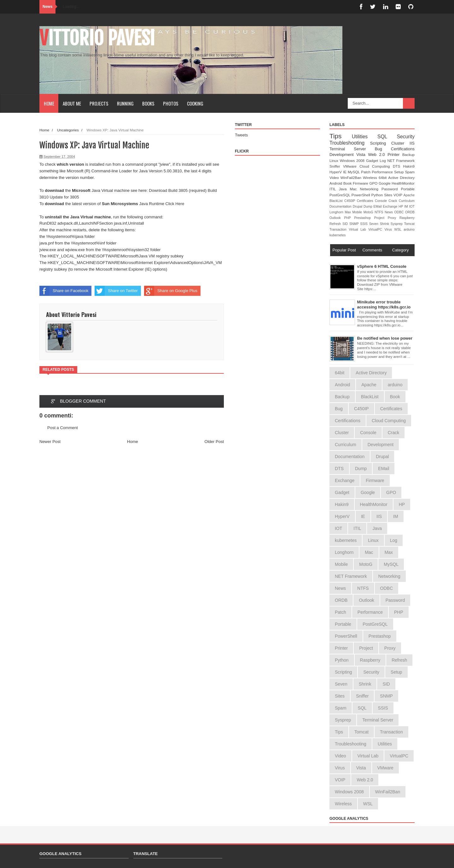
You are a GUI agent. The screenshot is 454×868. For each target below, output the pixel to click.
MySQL (354, 172)
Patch (366, 172)
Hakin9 (409, 166)
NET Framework (401, 161)
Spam (410, 172)
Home (49, 103)
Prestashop (364, 218)
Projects (99, 103)
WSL (399, 230)
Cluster (400, 143)
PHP (349, 218)
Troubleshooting (350, 143)
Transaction (339, 230)
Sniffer (336, 166)
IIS (412, 143)
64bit (383, 178)
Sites (389, 195)
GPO (374, 183)
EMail (378, 207)
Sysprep (397, 224)
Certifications (403, 149)
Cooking (195, 103)
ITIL (334, 189)
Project (381, 218)
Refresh (336, 224)
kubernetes (338, 235)
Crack (393, 201)
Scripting (381, 143)
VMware (351, 166)
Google (385, 183)
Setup (399, 172)
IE (345, 172)
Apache (409, 195)
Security (406, 137)
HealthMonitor (403, 183)
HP (401, 207)
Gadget (373, 161)
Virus (390, 230)
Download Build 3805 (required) (178, 190)
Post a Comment (63, 428)
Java (344, 189)
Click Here (175, 204)
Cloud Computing (376, 166)
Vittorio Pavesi (97, 38)
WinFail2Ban (352, 178)
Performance (383, 172)
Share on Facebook (64, 291)
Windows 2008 (353, 161)
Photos (171, 103)
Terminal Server (352, 149)
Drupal (358, 207)
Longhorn (337, 212)
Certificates (366, 201)
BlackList (337, 201)
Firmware (361, 183)
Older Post (214, 442)
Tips (341, 136)
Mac (355, 189)
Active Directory (401, 178)
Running (125, 103)
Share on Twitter (116, 291)
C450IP (351, 201)
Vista (362, 155)
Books (148, 103)
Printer (395, 155)
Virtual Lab (358, 230)
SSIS (364, 224)
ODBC (400, 212)
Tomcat (409, 224)
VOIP (399, 195)
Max (348, 212)
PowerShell (361, 195)
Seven (375, 224)
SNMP (355, 224)
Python (378, 195)
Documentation (341, 207)
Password (391, 189)
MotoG (369, 212)
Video (335, 178)
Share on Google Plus (171, 291)
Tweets (241, 135)
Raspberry (407, 218)
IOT (412, 207)
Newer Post (50, 442)
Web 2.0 (378, 155)
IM (407, 207)
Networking (371, 189)
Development (343, 155)
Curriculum (407, 201)
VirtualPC (376, 230)
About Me (72, 103)
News (389, 212)
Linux (335, 161)
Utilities (365, 137)
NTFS (380, 212)
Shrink (385, 224)
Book (348, 183)
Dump (369, 207)
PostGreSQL (340, 195)
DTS (398, 166)
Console (382, 201)
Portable (408, 189)
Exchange (391, 207)
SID (346, 224)
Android (336, 183)
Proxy (394, 218)
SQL (387, 137)
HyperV (336, 172)
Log (383, 161)
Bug (383, 149)
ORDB (410, 212)
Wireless (371, 178)
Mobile (358, 212)
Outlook (337, 218)
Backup (408, 155)
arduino (409, 230)
